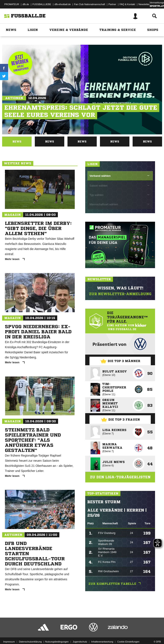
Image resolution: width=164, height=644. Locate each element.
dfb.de (26, 4)
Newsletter (144, 4)
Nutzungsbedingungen (57, 632)
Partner (112, 4)
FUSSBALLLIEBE (42, 4)
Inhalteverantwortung (102, 632)
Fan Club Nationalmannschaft (90, 4)
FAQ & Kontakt (127, 4)
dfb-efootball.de (63, 4)
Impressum (9, 632)
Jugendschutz (80, 632)
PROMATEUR (12, 4)
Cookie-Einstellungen (128, 632)
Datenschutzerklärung (30, 632)
